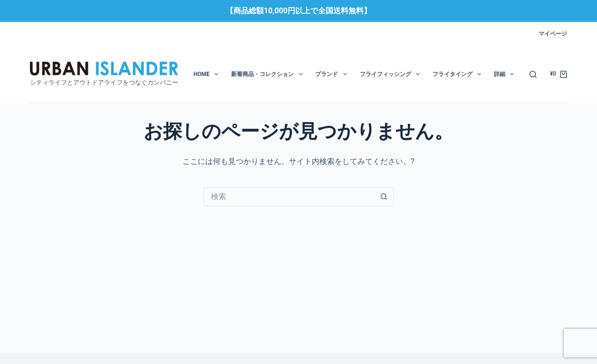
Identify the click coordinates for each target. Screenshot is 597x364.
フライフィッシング (392, 74)
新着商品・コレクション (269, 74)
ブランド (333, 74)
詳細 (506, 74)
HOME (208, 74)
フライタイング (459, 74)
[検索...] (289, 197)
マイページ (553, 34)
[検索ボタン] (384, 197)
